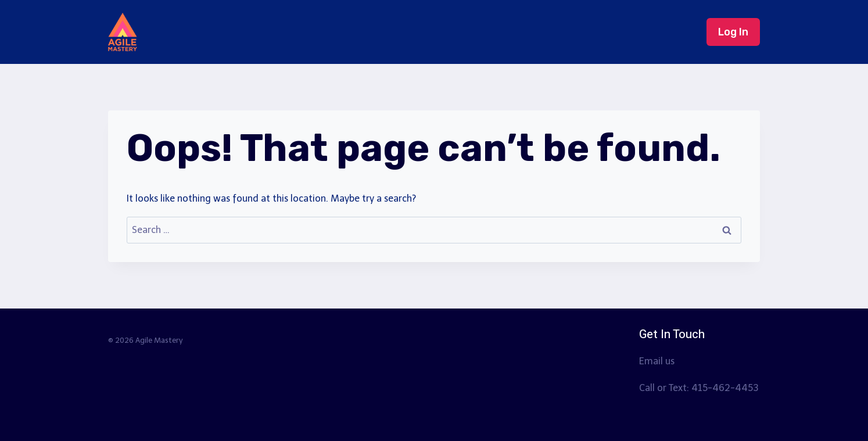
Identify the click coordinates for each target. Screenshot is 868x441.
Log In (733, 32)
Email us (657, 361)
